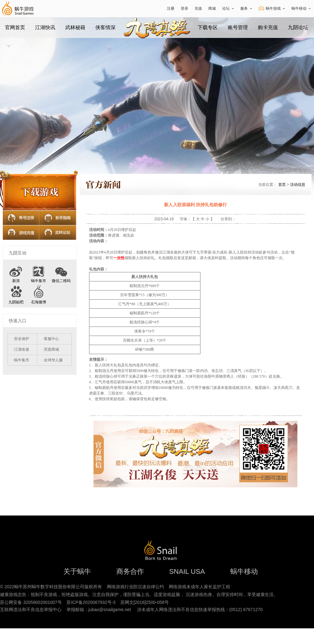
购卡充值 (268, 27)
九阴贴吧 (16, 302)
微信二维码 (61, 273)
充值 (198, 8)
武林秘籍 (75, 27)
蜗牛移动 (301, 8)
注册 (171, 8)
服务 (246, 8)
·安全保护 (21, 339)
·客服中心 (51, 339)
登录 (184, 8)
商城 (212, 8)
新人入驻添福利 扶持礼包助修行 (195, 205)
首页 (282, 185)
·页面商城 (51, 349)
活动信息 (298, 185)
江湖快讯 (45, 27)
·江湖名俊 (21, 349)
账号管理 (238, 27)
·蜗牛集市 (21, 360)
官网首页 (15, 27)
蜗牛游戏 (18, 9)
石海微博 (39, 302)
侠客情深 (105, 27)
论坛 (228, 8)
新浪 (16, 281)
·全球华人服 (53, 360)
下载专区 (208, 27)
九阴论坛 (298, 27)
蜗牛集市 (39, 281)
